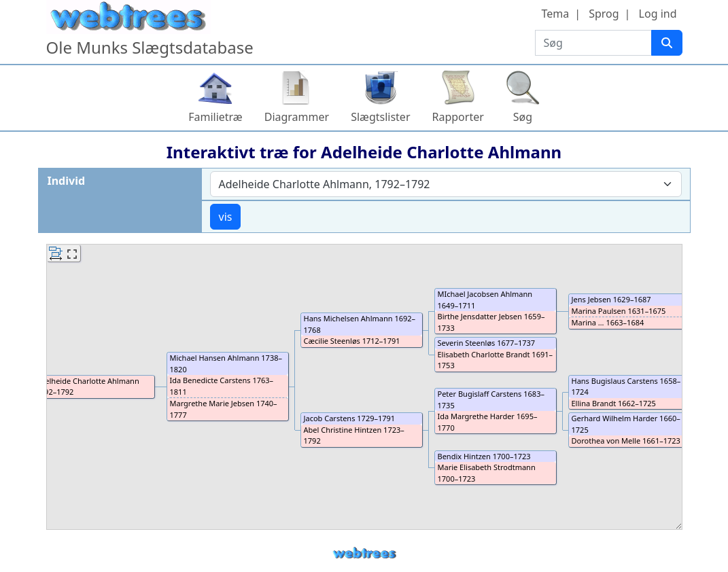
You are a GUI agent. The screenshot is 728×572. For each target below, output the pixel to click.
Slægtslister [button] (380, 117)
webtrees (364, 553)
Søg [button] (523, 117)
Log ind (658, 14)
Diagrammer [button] (297, 117)
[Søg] (667, 43)
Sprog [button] (604, 14)
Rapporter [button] (458, 117)
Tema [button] (555, 14)
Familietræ (215, 117)
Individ (67, 181)
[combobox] (446, 184)
